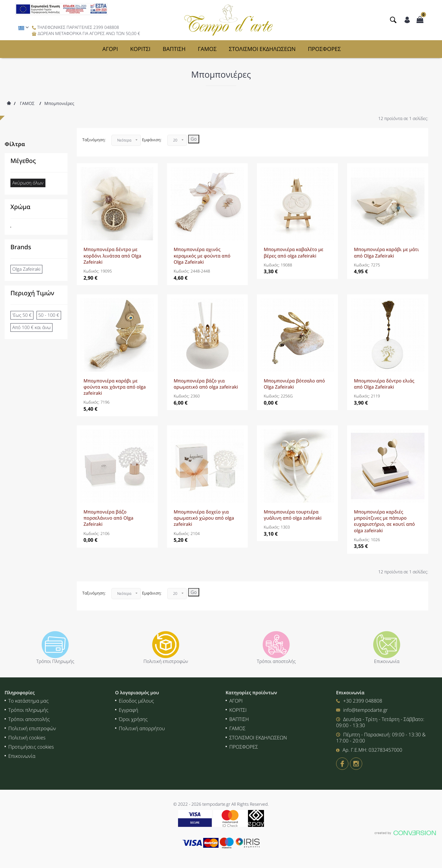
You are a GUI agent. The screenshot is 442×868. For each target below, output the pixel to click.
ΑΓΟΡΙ (110, 49)
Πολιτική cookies (27, 738)
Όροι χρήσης (133, 719)
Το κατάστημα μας (28, 701)
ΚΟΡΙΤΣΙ (140, 49)
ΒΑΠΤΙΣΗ (174, 49)
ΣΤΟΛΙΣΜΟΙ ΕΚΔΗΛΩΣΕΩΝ (262, 49)
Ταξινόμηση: (94, 140)
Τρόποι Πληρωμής (55, 661)
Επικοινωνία (387, 661)
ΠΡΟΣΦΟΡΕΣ (324, 49)
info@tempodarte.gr (365, 710)
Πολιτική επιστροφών (166, 661)
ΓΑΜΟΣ (207, 49)
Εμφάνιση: (152, 140)
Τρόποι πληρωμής (28, 710)
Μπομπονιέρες (59, 104)
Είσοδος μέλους (136, 701)
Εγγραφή (128, 710)
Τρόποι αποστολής (276, 661)
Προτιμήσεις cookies (31, 747)
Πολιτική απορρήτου (142, 728)
